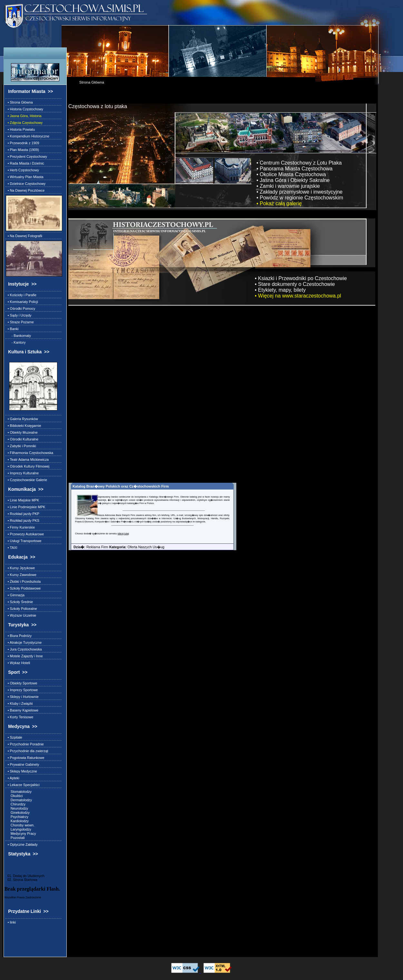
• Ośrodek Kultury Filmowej (28, 466)
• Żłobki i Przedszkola (23, 581)
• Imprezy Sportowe (22, 690)
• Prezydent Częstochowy (26, 157)
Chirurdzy (16, 804)
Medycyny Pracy (21, 834)
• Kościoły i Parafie (21, 295)
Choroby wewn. (20, 825)
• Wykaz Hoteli (18, 663)
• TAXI (12, 548)
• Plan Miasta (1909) (22, 150)
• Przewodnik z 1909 (23, 143)
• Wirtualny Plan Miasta (25, 177)
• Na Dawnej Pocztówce (25, 190)
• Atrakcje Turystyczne (24, 642)
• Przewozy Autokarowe (25, 534)
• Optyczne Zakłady (22, 844)
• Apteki (13, 778)
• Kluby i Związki (19, 703)
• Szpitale (14, 737)
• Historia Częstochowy (25, 109)
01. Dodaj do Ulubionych (25, 876)
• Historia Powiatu (20, 129)
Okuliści (14, 796)
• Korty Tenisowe (20, 717)
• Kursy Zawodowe (21, 575)
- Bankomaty (18, 336)
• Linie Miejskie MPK (23, 500)
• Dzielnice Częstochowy (26, 184)
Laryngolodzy (19, 829)
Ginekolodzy (18, 813)
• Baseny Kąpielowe (22, 710)
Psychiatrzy (17, 817)
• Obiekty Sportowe (22, 683)
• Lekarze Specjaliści (23, 785)
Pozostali (15, 838)
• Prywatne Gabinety (23, 764)
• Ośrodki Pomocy (21, 308)
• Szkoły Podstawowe (23, 588)
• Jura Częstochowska (24, 649)
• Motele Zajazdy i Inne (24, 656)
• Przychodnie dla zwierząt (27, 751)
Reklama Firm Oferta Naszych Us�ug (117, 547)
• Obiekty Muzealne (22, 432)
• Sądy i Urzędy (19, 315)
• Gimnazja (15, 595)
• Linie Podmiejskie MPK (26, 507)
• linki (11, 922)
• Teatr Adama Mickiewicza (27, 460)
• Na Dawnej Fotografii (24, 236)
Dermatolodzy (19, 800)
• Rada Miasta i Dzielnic (25, 163)
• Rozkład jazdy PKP (23, 514)
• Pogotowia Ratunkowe (25, 758)
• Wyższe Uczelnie (21, 615)
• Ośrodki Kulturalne (22, 439)
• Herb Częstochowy (22, 170)
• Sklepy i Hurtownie (22, 697)
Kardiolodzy (17, 821)
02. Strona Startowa (21, 880)
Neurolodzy (17, 808)
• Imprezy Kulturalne (22, 473)
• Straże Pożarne (20, 322)
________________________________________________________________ (164, 510)
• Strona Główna (19, 102)
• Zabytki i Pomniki (21, 446)
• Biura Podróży (19, 636)
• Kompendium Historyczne (28, 136)
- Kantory (16, 342)
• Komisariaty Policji (22, 302)
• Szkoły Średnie (19, 602)
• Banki (12, 329)
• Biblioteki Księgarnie (24, 426)
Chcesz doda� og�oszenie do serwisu (96, 534)
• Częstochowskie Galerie (26, 480)
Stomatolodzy (19, 792)
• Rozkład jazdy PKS (23, 520)
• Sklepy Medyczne (21, 771)
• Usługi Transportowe (24, 541)
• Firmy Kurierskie (20, 527)
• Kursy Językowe (20, 568)
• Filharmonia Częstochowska (29, 453)
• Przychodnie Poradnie (25, 744)
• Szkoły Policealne (21, 609)
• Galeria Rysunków (22, 419)
